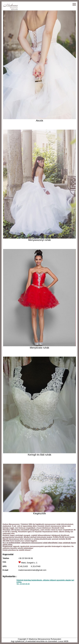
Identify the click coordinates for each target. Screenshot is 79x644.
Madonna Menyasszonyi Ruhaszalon (45, 639)
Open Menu (73, 4)
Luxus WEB (63, 641)
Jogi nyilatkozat (17, 641)
